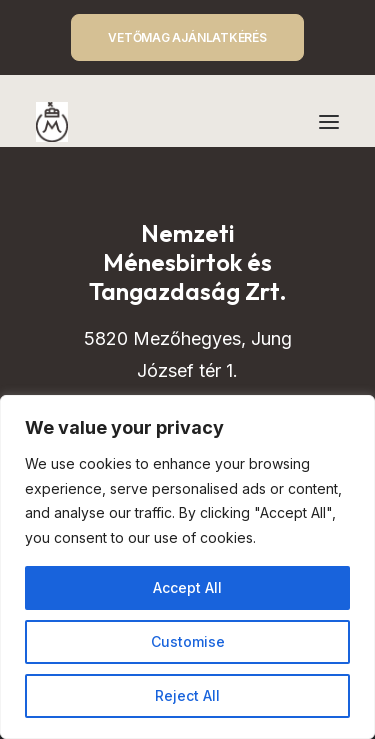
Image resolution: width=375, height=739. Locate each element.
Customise (188, 641)
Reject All (187, 695)
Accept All (187, 587)
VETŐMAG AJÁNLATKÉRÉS (187, 37)
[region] (187, 567)
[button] (329, 122)
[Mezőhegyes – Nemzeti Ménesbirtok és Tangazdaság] (52, 122)
